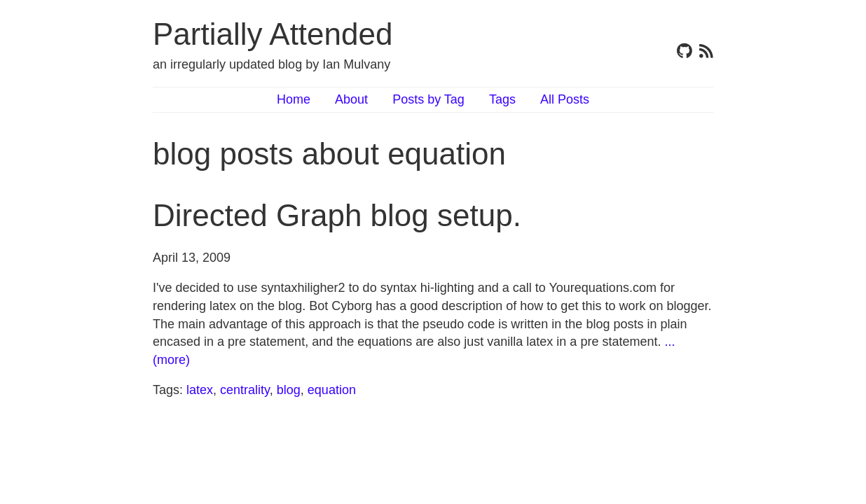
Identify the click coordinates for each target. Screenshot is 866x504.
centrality (245, 390)
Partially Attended (273, 34)
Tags (502, 99)
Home (294, 99)
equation (332, 390)
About (351, 99)
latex (200, 390)
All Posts (565, 99)
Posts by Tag (428, 99)
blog (289, 390)
